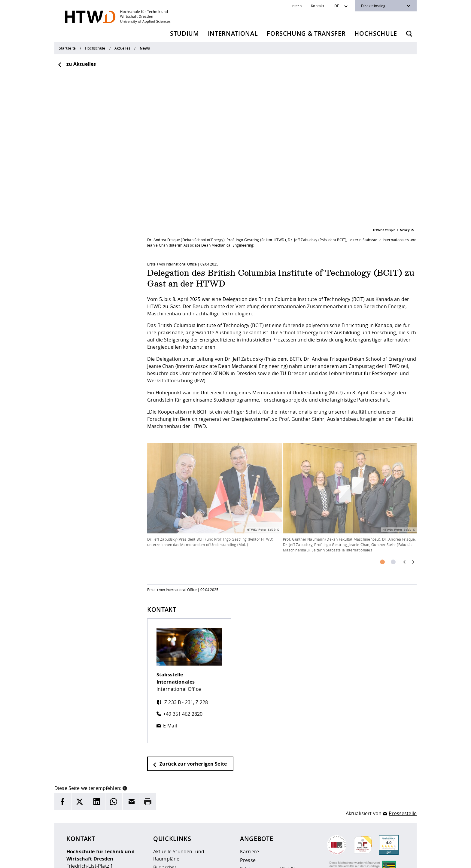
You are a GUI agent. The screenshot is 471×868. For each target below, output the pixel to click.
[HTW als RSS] (351, 859)
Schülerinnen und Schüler (270, 794)
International (233, 33)
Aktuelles (122, 48)
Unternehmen (256, 812)
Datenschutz (213, 859)
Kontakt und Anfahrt (177, 827)
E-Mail (170, 651)
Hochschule (376, 33)
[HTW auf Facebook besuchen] (387, 859)
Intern (296, 6)
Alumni (248, 803)
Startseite (67, 48)
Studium (184, 33)
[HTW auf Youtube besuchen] (399, 859)
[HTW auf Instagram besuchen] (363, 859)
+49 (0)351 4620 (94, 827)
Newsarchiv (166, 801)
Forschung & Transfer (306, 33)
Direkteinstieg (373, 6)
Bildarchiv (164, 793)
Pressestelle (403, 739)
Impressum (184, 859)
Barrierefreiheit (246, 859)
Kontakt (318, 6)
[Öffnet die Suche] (409, 34)
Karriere (249, 777)
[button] (125, 713)
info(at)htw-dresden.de (109, 834)
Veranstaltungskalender (181, 819)
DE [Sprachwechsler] (337, 6)
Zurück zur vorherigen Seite (190, 689)
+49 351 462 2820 (183, 639)
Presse (248, 785)
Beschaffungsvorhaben (267, 820)
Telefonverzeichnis (175, 810)
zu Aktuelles (77, 64)
